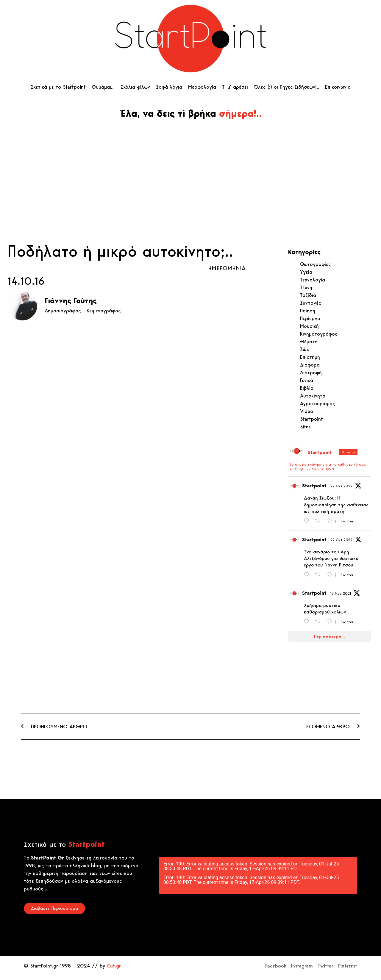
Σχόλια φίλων (135, 87)
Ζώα (305, 349)
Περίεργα (310, 318)
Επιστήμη (310, 357)
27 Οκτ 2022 (341, 486)
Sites (305, 427)
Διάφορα (310, 365)
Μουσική (309, 326)
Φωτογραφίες (316, 264)
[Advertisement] (190, 195)
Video (307, 411)
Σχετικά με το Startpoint (58, 87)
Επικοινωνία (338, 87)
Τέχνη (306, 287)
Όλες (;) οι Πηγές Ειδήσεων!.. (286, 87)
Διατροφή (311, 372)
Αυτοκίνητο (313, 396)
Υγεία (306, 272)
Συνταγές (311, 303)
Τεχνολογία (313, 280)
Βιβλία (307, 388)
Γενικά (307, 380)
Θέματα (309, 342)
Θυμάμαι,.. (103, 87)
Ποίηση (308, 311)
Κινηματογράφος (319, 334)
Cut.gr (114, 966)
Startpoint (311, 419)
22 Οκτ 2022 (341, 540)
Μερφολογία (202, 87)
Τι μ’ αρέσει (235, 87)
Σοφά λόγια (169, 87)
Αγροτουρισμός (318, 403)
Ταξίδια (308, 295)
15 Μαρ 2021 (341, 593)
